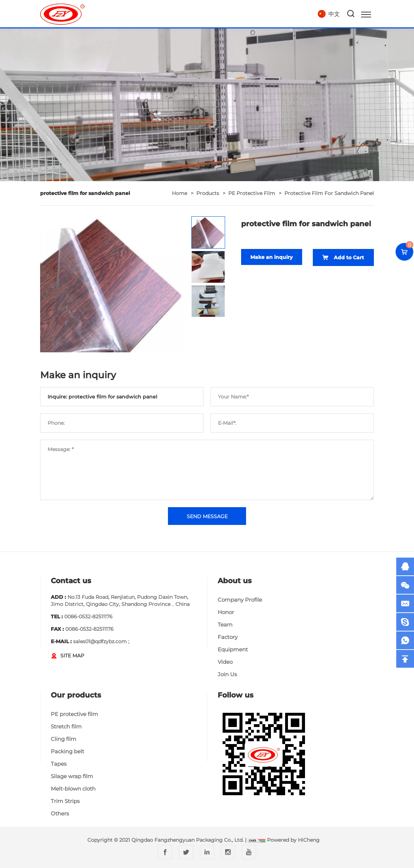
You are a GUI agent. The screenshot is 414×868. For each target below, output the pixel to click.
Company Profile (240, 600)
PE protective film (252, 193)
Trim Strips (65, 801)
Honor (226, 612)
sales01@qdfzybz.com (100, 641)
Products (208, 193)
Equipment (233, 649)
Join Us (227, 674)
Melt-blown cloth (73, 789)
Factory (228, 637)
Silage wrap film (72, 776)
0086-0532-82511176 (88, 617)
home (179, 193)
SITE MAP (72, 656)
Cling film (64, 739)
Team (225, 625)
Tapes (59, 764)
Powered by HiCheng (293, 840)
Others (60, 813)
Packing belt (67, 751)
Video (225, 662)
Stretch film (66, 726)
